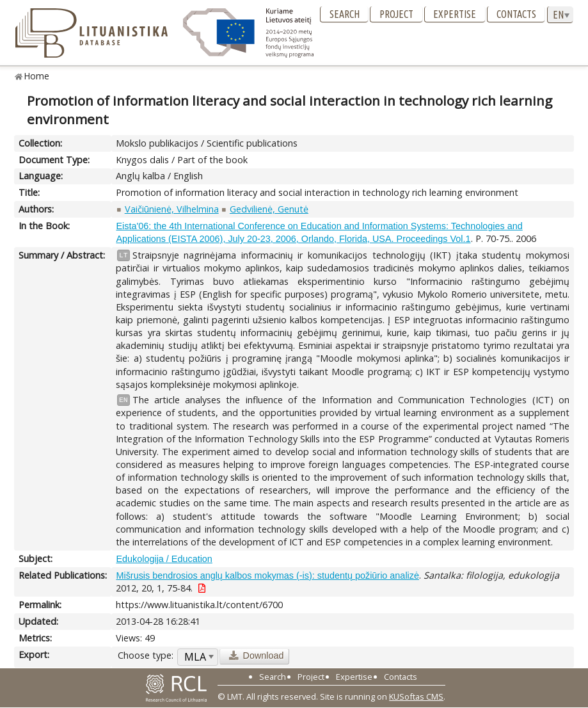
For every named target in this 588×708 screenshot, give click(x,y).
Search (345, 14)
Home (37, 76)
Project (396, 14)
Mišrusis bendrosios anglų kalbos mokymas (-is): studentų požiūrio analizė (267, 575)
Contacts (516, 14)
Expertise (455, 14)
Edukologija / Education (164, 559)
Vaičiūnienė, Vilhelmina (172, 209)
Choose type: (146, 655)
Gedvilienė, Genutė (269, 209)
